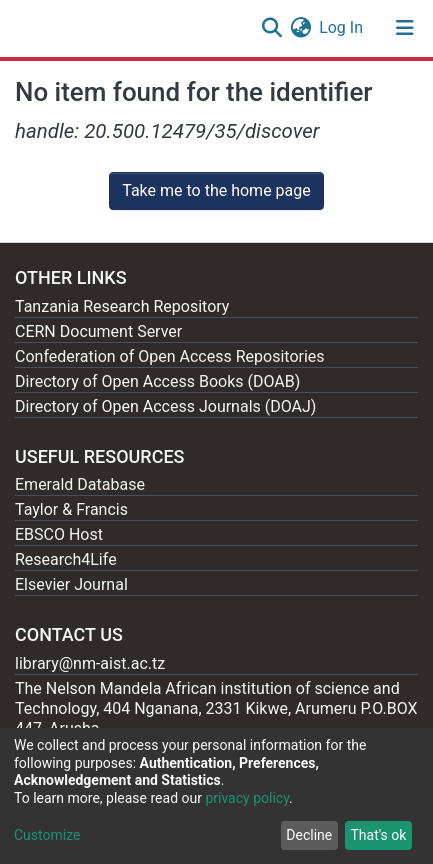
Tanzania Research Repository (122, 306)
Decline (309, 835)
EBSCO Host (59, 534)
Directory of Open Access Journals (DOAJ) (165, 406)
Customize (47, 835)
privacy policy (247, 798)
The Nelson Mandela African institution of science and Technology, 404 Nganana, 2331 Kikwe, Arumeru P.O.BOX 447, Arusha (216, 708)
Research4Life (66, 559)
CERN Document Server (98, 331)
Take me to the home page (216, 190)
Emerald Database (80, 484)
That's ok (378, 835)
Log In (342, 27)
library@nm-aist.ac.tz (90, 663)
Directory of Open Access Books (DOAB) (157, 381)
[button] (300, 28)
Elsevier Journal (71, 584)
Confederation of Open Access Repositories (170, 356)
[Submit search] (271, 28)
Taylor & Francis (71, 509)
